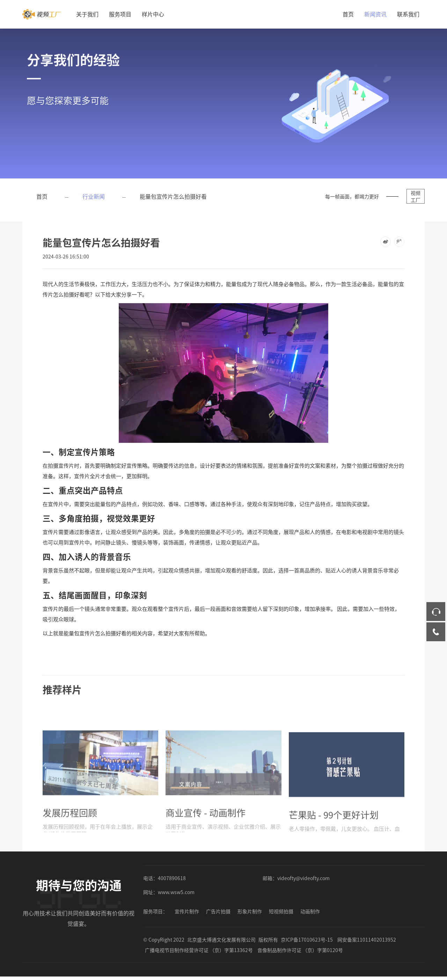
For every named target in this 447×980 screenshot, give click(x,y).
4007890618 (172, 878)
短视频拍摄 (281, 911)
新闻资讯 (375, 14)
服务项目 (120, 14)
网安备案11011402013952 (367, 939)
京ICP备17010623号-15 (307, 939)
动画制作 (310, 911)
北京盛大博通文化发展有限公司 (221, 939)
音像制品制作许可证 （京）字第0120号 (300, 950)
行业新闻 (94, 196)
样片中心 (153, 14)
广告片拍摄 (218, 911)
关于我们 (87, 14)
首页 (348, 14)
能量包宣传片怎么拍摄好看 (173, 196)
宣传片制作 (187, 911)
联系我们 (408, 14)
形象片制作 (250, 911)
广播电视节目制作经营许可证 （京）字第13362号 (199, 950)
